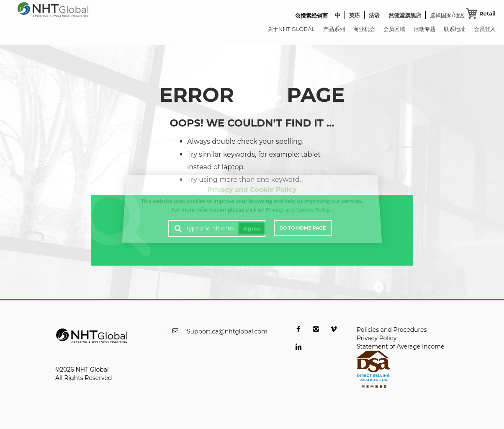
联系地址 (455, 29)
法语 (374, 15)
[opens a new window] (298, 334)
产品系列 (334, 29)
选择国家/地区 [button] (447, 15)
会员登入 (485, 29)
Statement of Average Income (401, 346)
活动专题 (424, 29)
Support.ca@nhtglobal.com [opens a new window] (227, 331)
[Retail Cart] (481, 13)
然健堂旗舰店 (405, 15)
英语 (355, 15)
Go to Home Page (303, 228)
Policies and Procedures (392, 330)
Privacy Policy (377, 338)
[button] (312, 16)
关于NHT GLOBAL (291, 29)
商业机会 (364, 29)
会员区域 (394, 29)
